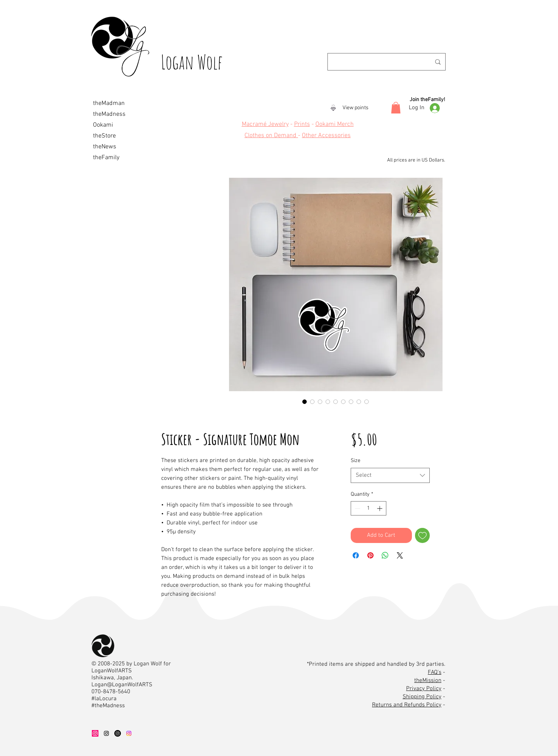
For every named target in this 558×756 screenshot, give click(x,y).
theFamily (106, 158)
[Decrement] (357, 508)
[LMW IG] (118, 733)
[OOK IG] (129, 733)
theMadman (109, 103)
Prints (302, 124)
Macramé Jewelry (265, 124)
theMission (428, 680)
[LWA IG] (106, 733)
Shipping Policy (422, 697)
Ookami (103, 125)
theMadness (109, 114)
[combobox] (390, 475)
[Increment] (380, 508)
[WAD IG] (95, 733)
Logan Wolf (192, 62)
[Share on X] (400, 555)
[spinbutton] (369, 508)
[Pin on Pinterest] (370, 555)
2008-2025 (111, 664)
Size (356, 461)
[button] (396, 108)
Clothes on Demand (271, 136)
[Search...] (383, 62)
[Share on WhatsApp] (385, 555)
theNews (105, 147)
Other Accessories (326, 136)
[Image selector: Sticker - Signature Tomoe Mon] (305, 402)
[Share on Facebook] (356, 555)
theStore (104, 136)
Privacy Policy (424, 689)
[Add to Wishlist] (423, 535)
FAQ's (435, 672)
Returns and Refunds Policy (407, 705)
